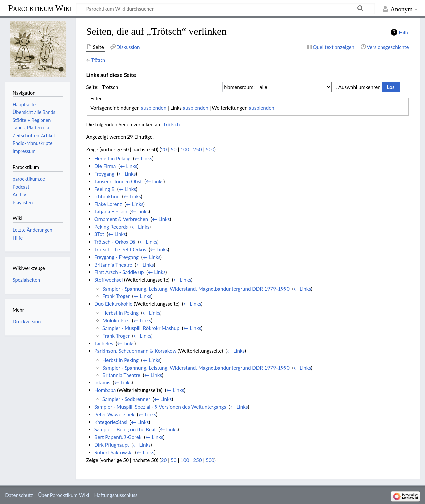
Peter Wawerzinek (114, 414)
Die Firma (105, 166)
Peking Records (111, 227)
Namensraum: (239, 87)
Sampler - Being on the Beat (125, 429)
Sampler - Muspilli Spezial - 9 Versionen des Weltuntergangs (160, 407)
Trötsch (98, 60)
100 (185, 149)
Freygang (104, 174)
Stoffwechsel (109, 280)
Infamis (102, 382)
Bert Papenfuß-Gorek (118, 437)
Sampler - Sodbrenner (126, 399)
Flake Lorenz (108, 204)
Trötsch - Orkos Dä (115, 242)
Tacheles (104, 343)
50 (174, 149)
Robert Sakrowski (114, 452)
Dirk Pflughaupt (112, 445)
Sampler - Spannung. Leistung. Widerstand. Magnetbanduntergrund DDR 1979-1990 (196, 289)
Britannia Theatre (113, 265)
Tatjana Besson (111, 211)
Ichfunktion (107, 196)
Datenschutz (19, 495)
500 (210, 149)
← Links (143, 158)
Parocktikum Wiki (40, 8)
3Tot (99, 234)
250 (197, 149)
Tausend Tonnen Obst (118, 181)
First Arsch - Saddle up (119, 272)
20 (164, 149)
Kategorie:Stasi (111, 422)
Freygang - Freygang (117, 257)
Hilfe (404, 32)
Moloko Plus (116, 320)
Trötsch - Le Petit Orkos (120, 249)
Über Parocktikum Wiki (63, 495)
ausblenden (154, 108)
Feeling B (104, 189)
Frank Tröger (116, 296)
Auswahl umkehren (359, 87)
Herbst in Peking (113, 158)
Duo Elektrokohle (114, 304)
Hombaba (105, 390)
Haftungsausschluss (116, 495)
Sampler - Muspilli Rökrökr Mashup (141, 328)
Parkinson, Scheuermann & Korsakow (135, 351)
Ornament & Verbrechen (121, 219)
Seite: (92, 87)
